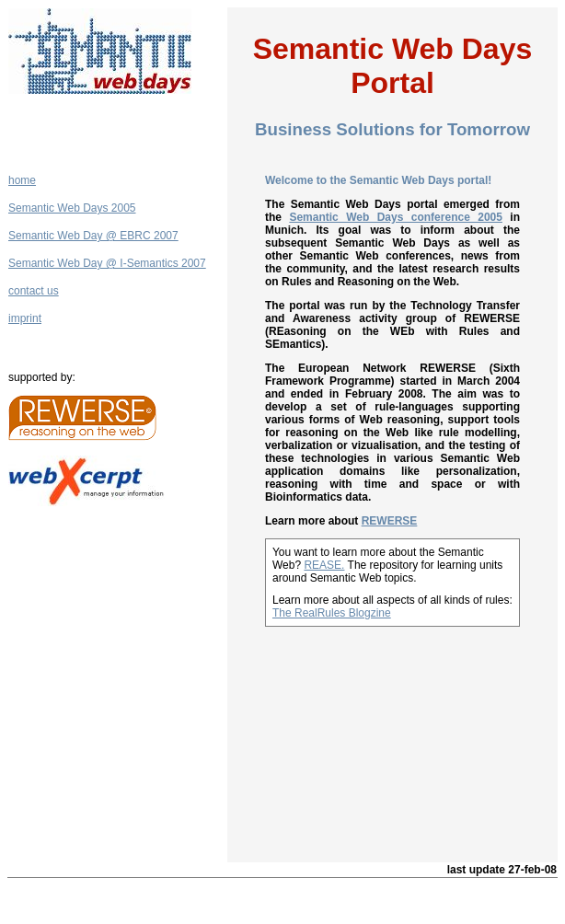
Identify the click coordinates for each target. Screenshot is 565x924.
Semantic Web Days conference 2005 (396, 217)
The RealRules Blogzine (332, 613)
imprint (25, 318)
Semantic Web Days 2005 (72, 208)
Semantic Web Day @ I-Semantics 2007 (107, 263)
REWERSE (390, 521)
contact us (34, 291)
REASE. (324, 565)
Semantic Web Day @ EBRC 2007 (93, 236)
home (22, 180)
